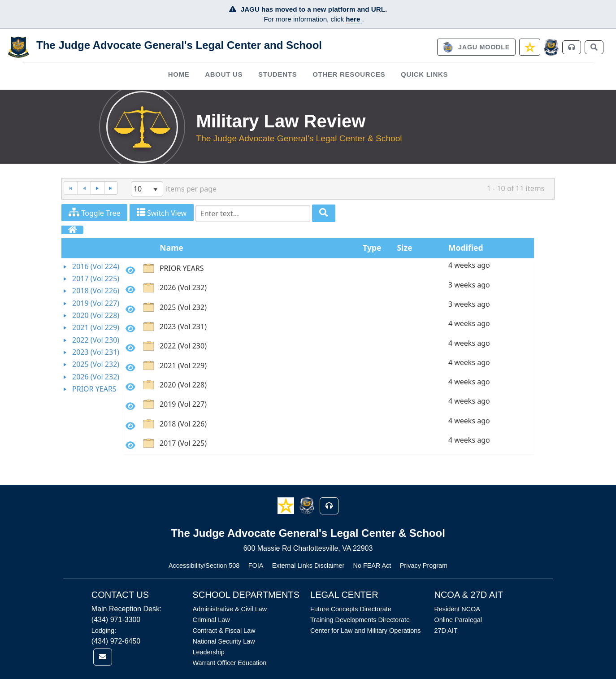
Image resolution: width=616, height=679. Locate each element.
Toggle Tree (94, 213)
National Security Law (224, 641)
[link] (476, 47)
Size (404, 248)
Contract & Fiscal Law (224, 631)
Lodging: (104, 631)
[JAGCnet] (551, 47)
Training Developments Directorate (360, 620)
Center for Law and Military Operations (365, 631)
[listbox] (147, 189)
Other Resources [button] (349, 74)
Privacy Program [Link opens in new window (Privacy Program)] (424, 566)
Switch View (162, 213)
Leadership (209, 652)
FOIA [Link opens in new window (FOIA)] (256, 566)
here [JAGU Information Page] (354, 19)
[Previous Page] (84, 188)
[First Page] (70, 188)
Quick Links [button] (424, 74)
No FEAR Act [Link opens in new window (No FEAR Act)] (372, 566)
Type (372, 248)
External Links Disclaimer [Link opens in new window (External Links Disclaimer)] (308, 566)
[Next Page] (97, 188)
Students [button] (278, 74)
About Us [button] (224, 74)
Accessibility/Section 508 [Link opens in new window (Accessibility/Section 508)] (204, 566)
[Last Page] (111, 188)
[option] (329, 270)
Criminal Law (211, 620)
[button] (287, 505)
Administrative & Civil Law (230, 609)
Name (171, 248)
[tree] (92, 328)
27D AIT (446, 631)
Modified (466, 248)
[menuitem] (179, 74)
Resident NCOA (457, 609)
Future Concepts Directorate (351, 609)
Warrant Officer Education (230, 663)
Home (179, 74)
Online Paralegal (458, 620)
